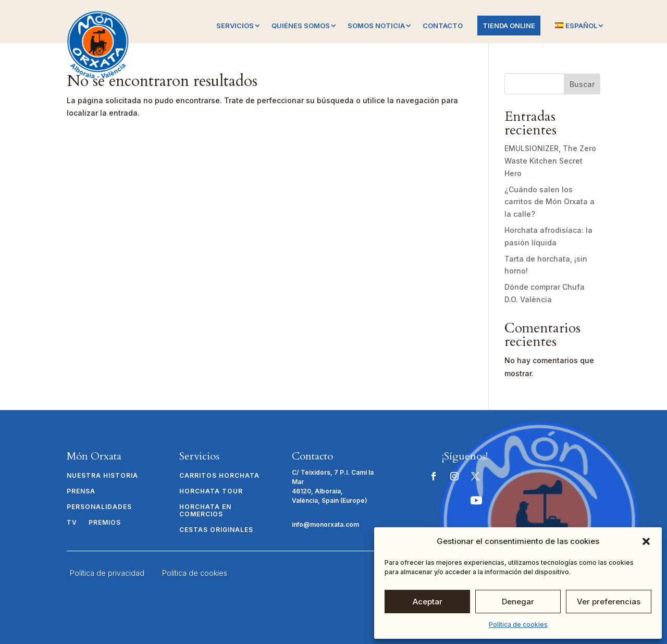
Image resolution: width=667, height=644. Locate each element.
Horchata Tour (211, 491)
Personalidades (99, 507)
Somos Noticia (376, 26)
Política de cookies (518, 624)
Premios (105, 523)
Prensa (81, 491)
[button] (646, 541)
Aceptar (428, 602)
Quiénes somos (301, 26)
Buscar (582, 84)
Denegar (518, 602)
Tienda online (509, 26)
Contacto (443, 26)
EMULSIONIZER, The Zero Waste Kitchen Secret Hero (550, 161)
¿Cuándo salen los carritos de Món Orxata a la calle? (549, 202)
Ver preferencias (609, 602)
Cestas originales (216, 530)
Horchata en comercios (205, 511)
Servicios (235, 26)
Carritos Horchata (219, 476)
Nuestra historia (102, 476)
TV (72, 523)
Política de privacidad (107, 573)
